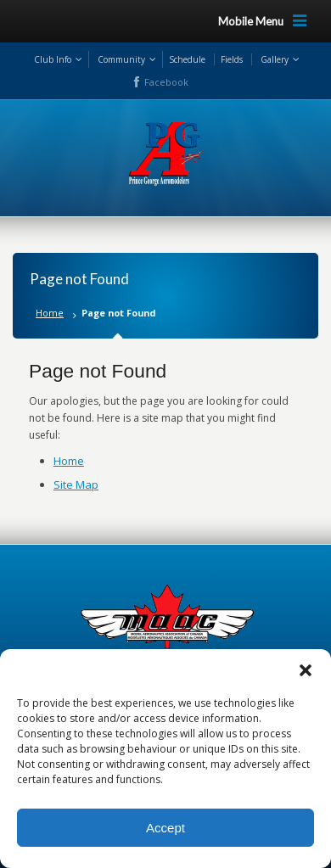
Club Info (53, 59)
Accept (165, 828)
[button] (306, 670)
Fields (232, 59)
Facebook (166, 82)
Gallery (275, 59)
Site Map (76, 484)
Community (121, 59)
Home (50, 313)
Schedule (187, 59)
